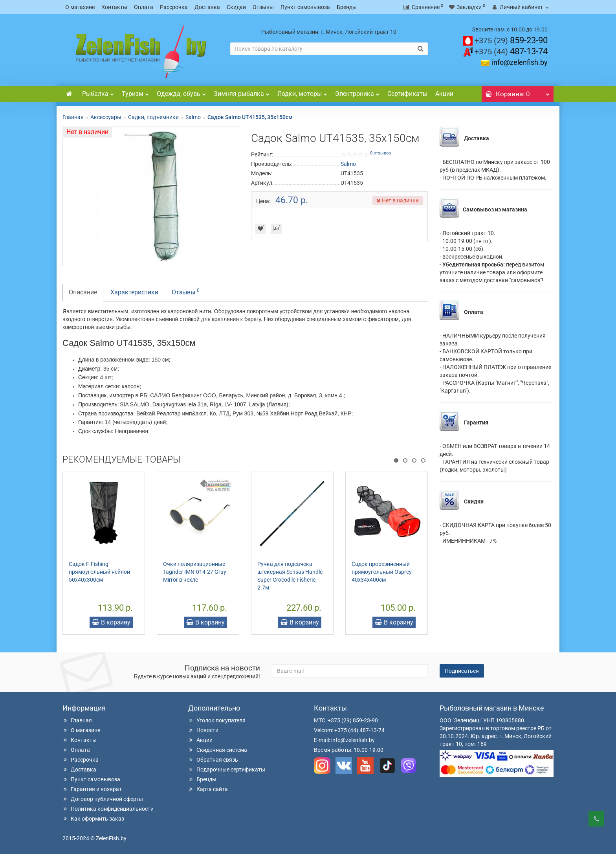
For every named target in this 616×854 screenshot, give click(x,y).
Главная (73, 117)
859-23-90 (511, 40)
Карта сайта (208, 789)
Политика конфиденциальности (108, 809)
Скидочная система (218, 750)
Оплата (144, 7)
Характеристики (134, 292)
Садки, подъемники (153, 117)
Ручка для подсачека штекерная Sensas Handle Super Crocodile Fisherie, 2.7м (290, 576)
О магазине (80, 7)
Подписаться (462, 671)
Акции (444, 94)
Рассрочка (174, 7)
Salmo (193, 117)
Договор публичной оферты (103, 799)
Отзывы (263, 7)
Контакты (114, 7)
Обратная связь (213, 760)
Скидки (236, 7)
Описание (83, 292)
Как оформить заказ (93, 819)
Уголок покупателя (217, 720)
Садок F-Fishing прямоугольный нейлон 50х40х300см (99, 572)
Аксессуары (106, 117)
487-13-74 (511, 51)
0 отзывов (380, 153)
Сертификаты (407, 94)
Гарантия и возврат (92, 789)
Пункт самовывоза (305, 7)
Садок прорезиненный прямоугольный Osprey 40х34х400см (382, 572)
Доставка (207, 7)
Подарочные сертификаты (227, 770)
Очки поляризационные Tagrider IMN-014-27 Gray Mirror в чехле (195, 572)
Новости (203, 730)
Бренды (347, 7)
